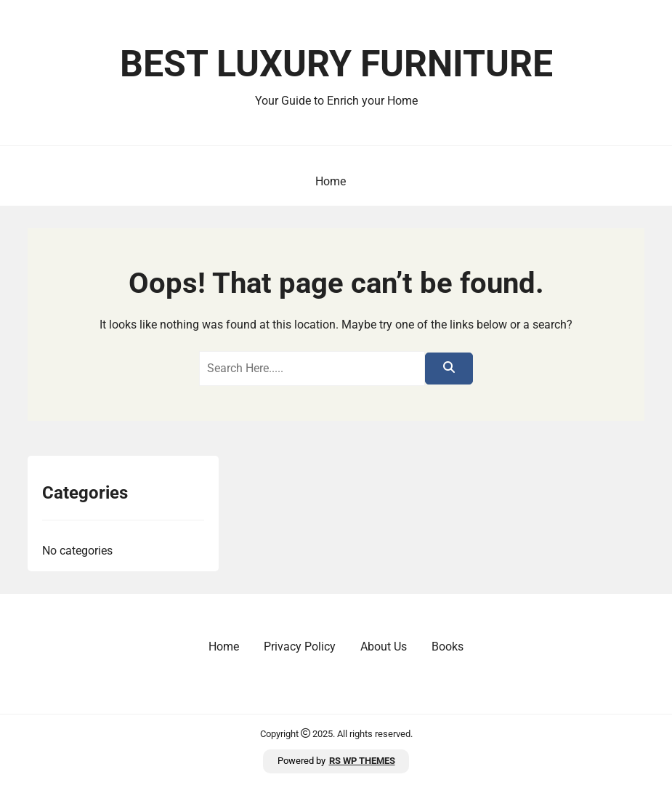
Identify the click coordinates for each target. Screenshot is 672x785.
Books (448, 647)
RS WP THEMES (362, 761)
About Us (384, 647)
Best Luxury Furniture (336, 64)
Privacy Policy (300, 647)
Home (331, 181)
